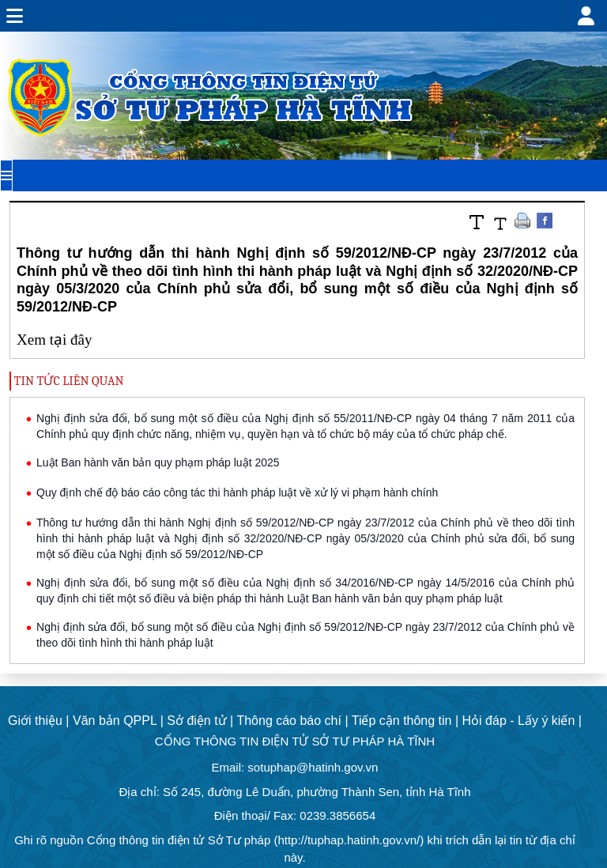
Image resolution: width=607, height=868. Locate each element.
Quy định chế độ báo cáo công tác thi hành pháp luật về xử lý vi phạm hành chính (237, 492)
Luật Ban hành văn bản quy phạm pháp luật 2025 (158, 462)
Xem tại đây (54, 340)
